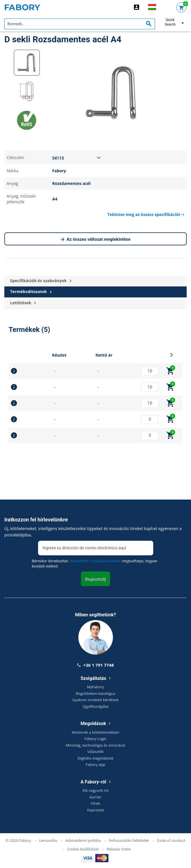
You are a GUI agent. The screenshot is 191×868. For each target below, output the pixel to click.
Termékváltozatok (31, 292)
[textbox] (80, 24)
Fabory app (95, 764)
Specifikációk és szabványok (41, 281)
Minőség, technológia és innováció (95, 745)
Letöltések (23, 303)
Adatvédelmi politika (83, 840)
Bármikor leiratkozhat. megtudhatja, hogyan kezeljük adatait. (94, 563)
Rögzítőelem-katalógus (95, 693)
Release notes (119, 849)
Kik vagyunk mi (95, 790)
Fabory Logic (95, 739)
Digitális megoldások (95, 758)
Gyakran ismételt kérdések (95, 700)
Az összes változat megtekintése (95, 240)
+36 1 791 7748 (95, 665)
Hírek (95, 803)
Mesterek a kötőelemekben (95, 732)
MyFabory (96, 687)
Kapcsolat (95, 810)
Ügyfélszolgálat (95, 706)
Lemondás (48, 840)
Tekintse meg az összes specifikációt (146, 214)
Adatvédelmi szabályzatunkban (95, 561)
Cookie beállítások (83, 849)
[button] (172, 356)
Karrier (96, 797)
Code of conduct (171, 840)
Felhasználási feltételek (129, 840)
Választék (95, 752)
